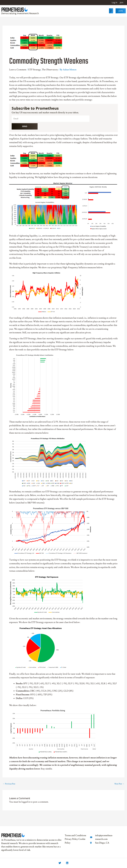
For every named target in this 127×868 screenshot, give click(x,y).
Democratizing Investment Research (20, 13)
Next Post (119, 784)
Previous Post (9, 784)
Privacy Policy (71, 839)
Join (122, 2)
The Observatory (50, 70)
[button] (111, 11)
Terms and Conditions (75, 835)
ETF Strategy (35, 70)
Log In (115, 2)
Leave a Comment (18, 70)
